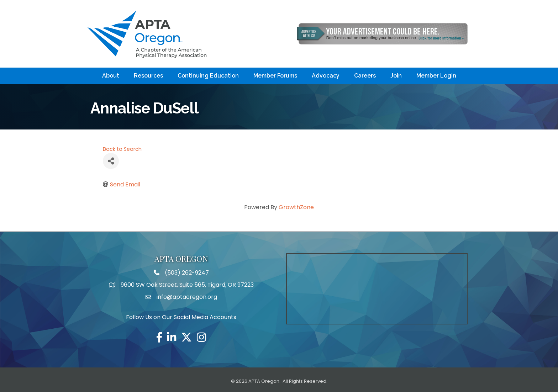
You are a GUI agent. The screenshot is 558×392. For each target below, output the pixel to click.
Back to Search (122, 149)
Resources (148, 76)
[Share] (111, 161)
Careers (365, 76)
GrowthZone (296, 207)
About (111, 76)
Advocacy (326, 76)
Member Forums (275, 76)
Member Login (436, 76)
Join (396, 76)
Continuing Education (208, 76)
